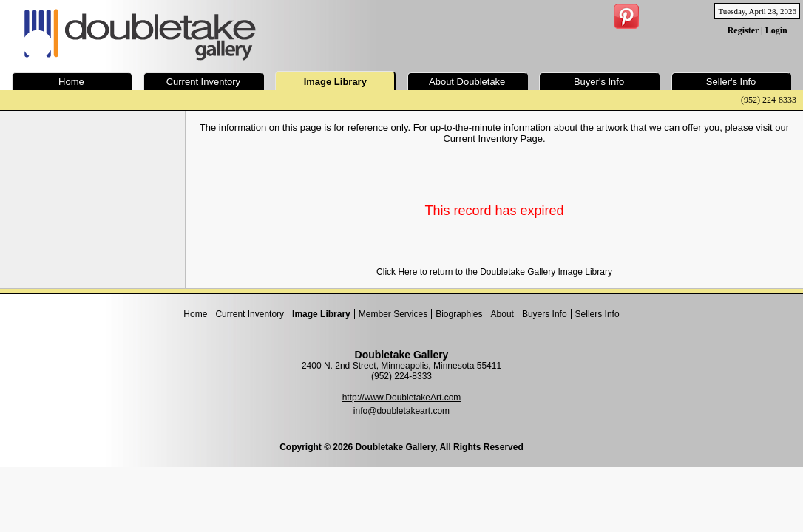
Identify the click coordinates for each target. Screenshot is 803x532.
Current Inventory (250, 314)
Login (776, 30)
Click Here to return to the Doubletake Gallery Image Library (494, 272)
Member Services (393, 314)
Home (195, 314)
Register (743, 30)
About (502, 314)
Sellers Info (597, 314)
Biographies (459, 314)
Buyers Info (545, 314)
